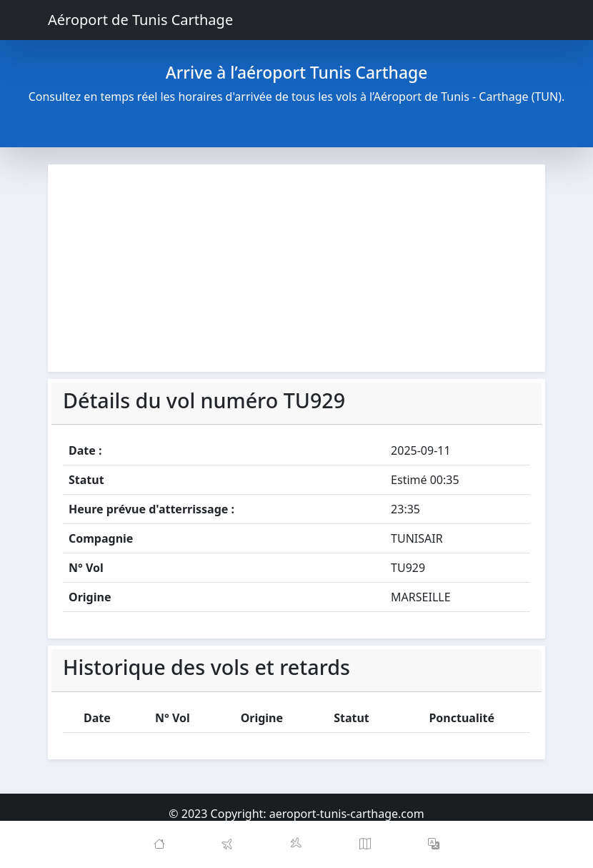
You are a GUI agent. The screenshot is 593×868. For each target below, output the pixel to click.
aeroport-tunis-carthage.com (347, 814)
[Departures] (228, 844)
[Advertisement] (296, 268)
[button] (434, 844)
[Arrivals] (296, 844)
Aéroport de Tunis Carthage (140, 20)
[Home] (159, 844)
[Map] (365, 844)
